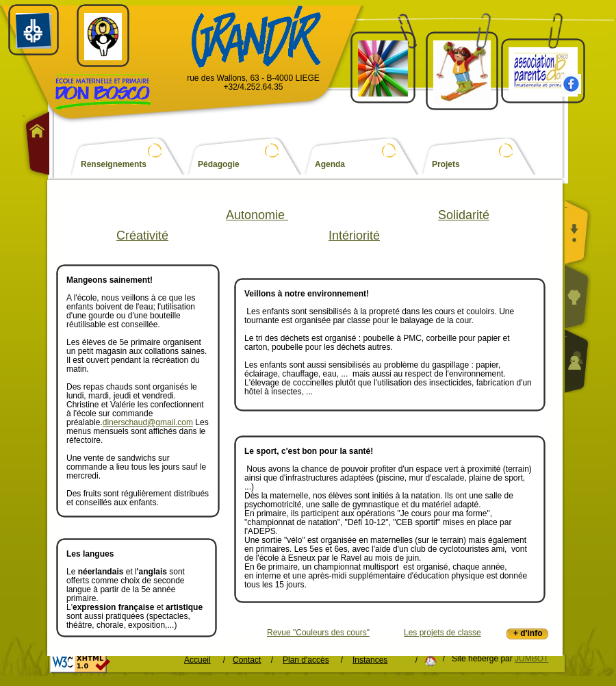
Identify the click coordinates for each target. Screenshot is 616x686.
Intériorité (354, 236)
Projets (446, 165)
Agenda (330, 165)
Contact (247, 660)
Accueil (197, 660)
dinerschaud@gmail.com (148, 422)
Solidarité (464, 215)
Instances (370, 660)
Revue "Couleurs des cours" (318, 633)
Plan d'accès (306, 660)
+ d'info (528, 633)
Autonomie (257, 215)
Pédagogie (219, 165)
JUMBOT (531, 659)
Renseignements (114, 165)
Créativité (142, 236)
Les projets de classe (442, 633)
